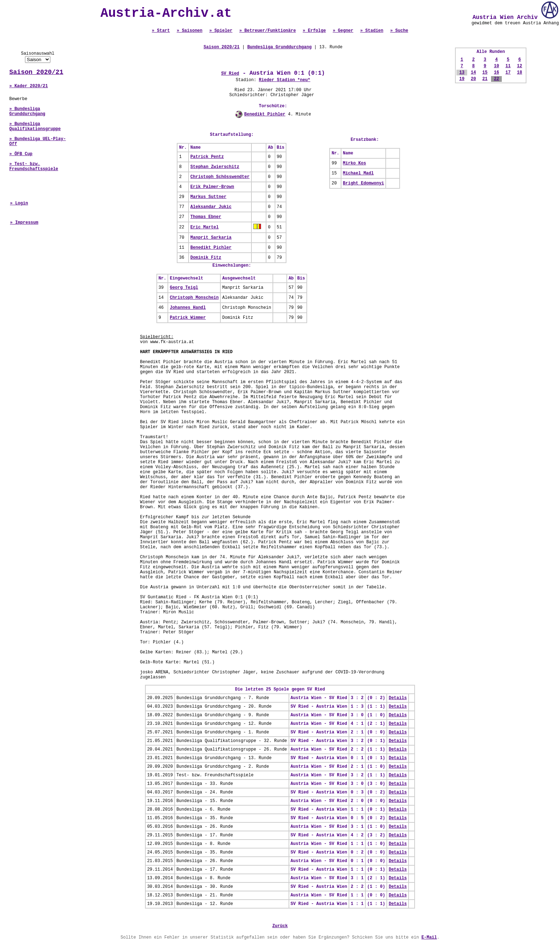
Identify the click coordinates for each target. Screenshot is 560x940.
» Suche (399, 31)
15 (485, 73)
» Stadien (372, 31)
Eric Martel (204, 227)
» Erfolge (314, 31)
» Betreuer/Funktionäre (267, 31)
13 (462, 73)
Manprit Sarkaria (211, 238)
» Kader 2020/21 (29, 86)
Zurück (280, 926)
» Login (19, 203)
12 (520, 66)
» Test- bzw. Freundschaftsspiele (34, 167)
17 (508, 73)
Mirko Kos (354, 163)
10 (496, 66)
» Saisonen (190, 31)
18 (520, 73)
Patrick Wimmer (188, 318)
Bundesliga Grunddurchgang (279, 47)
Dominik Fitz (206, 258)
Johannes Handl (188, 308)
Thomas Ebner (206, 217)
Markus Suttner (208, 197)
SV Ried (230, 74)
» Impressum (24, 223)
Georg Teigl (184, 288)
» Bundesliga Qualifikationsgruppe (35, 127)
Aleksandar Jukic (211, 207)
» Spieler (221, 31)
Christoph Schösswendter (220, 177)
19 (462, 79)
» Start (161, 31)
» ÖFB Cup (21, 154)
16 (496, 73)
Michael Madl (358, 173)
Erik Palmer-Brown (212, 187)
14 (473, 73)
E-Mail (429, 937)
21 (485, 79)
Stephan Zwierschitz (215, 167)
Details (397, 698)
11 (508, 66)
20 (473, 79)
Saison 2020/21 (36, 72)
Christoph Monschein (194, 298)
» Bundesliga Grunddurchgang (27, 112)
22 (496, 79)
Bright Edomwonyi (363, 183)
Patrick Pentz (207, 157)
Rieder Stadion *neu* (285, 80)
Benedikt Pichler (265, 114)
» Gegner (343, 31)
